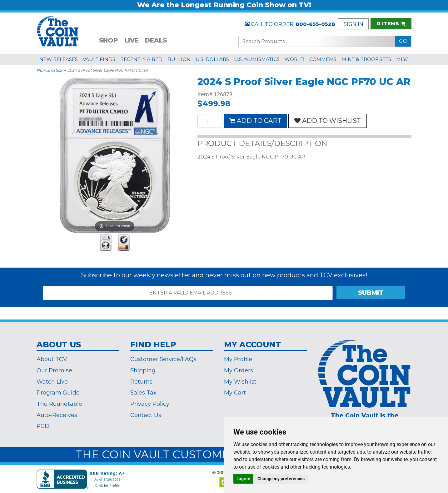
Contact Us (146, 415)
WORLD (294, 59)
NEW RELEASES (59, 59)
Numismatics (49, 70)
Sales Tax (143, 393)
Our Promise (54, 370)
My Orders (239, 370)
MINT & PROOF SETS (366, 59)
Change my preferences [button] (281, 479)
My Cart (235, 393)
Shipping (143, 370)
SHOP (109, 40)
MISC (402, 59)
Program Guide (58, 393)
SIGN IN (353, 24)
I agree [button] (243, 479)
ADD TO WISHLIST (328, 121)
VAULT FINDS (99, 59)
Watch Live (52, 382)
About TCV (52, 359)
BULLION (179, 59)
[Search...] (317, 41)
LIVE (132, 40)
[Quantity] (210, 121)
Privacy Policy (150, 404)
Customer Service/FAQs (163, 359)
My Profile (238, 359)
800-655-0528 (315, 24)
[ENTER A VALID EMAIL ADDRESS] (188, 293)
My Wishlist (240, 382)
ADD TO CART (255, 121)
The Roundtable (59, 404)
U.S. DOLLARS (212, 59)
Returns (141, 382)
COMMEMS (323, 59)
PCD (43, 426)
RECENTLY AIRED (141, 59)
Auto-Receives (57, 415)
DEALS (156, 40)
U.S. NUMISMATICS (257, 59)
